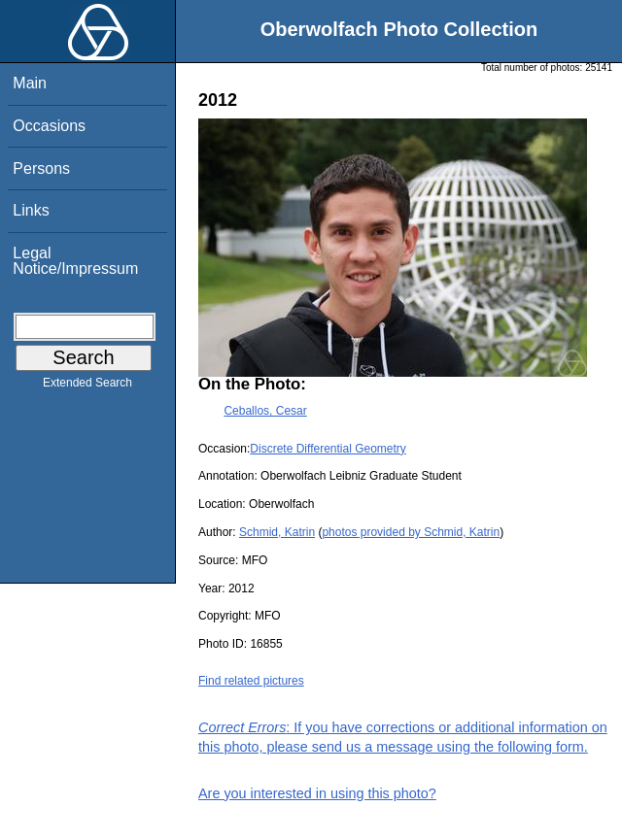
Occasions (49, 126)
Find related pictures (251, 681)
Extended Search (87, 386)
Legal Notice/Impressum (75, 261)
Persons (41, 168)
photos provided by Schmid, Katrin (411, 532)
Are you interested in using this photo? (317, 793)
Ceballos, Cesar (265, 411)
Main (30, 83)
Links (31, 210)
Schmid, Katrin (277, 532)
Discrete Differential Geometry (328, 449)
